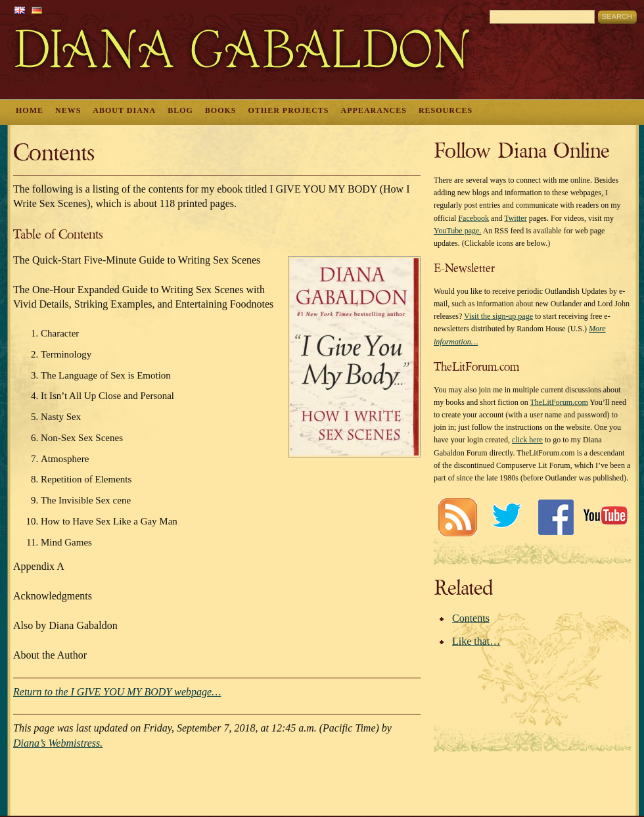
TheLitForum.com (559, 402)
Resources (446, 110)
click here (527, 440)
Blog (180, 110)
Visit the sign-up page (498, 316)
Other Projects (289, 110)
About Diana (124, 110)
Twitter (515, 218)
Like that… (476, 641)
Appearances (374, 110)
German (37, 10)
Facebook (473, 218)
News (68, 110)
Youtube (605, 517)
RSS (457, 517)
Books (221, 110)
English (20, 10)
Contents (471, 618)
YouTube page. (457, 231)
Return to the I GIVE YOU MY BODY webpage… (117, 692)
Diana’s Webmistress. (58, 743)
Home (30, 110)
